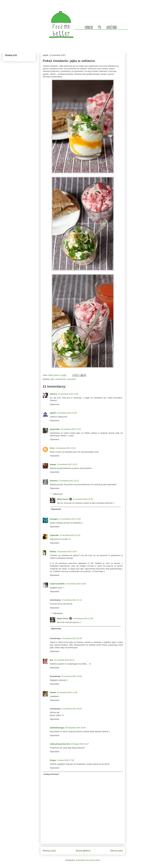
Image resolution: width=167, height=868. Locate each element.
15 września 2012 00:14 (64, 660)
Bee (52, 660)
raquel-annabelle (57, 584)
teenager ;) (55, 519)
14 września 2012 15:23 (69, 481)
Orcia (52, 448)
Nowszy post (49, 851)
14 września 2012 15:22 (66, 448)
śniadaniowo (61, 379)
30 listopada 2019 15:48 (75, 728)
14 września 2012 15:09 (67, 413)
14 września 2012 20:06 (76, 584)
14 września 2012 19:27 (67, 552)
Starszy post (116, 851)
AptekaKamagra (57, 728)
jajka (53, 379)
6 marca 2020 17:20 (65, 760)
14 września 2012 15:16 (71, 429)
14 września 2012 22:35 (72, 638)
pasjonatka (55, 429)
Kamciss (54, 481)
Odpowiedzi (58, 494)
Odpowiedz (55, 404)
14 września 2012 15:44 (70, 519)
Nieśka (53, 552)
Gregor (53, 760)
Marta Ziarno (54, 375)
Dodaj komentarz (51, 774)
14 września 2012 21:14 (72, 600)
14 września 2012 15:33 (83, 499)
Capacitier (54, 535)
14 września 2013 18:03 (72, 709)
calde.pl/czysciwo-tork (60, 744)
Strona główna (83, 851)
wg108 (53, 413)
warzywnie (72, 379)
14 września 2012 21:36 (83, 618)
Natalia (53, 692)
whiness (54, 394)
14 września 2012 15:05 (68, 394)
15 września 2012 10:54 (72, 676)
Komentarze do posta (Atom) (88, 860)
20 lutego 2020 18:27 (80, 744)
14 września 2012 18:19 (70, 535)
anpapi (53, 464)
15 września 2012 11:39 (67, 692)
